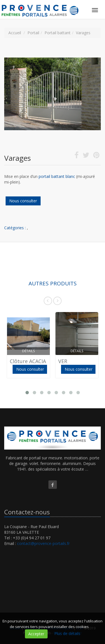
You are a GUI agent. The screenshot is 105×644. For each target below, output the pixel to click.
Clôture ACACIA (28, 361)
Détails (28, 351)
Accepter (36, 634)
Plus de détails (67, 633)
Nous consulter (23, 201)
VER (63, 361)
